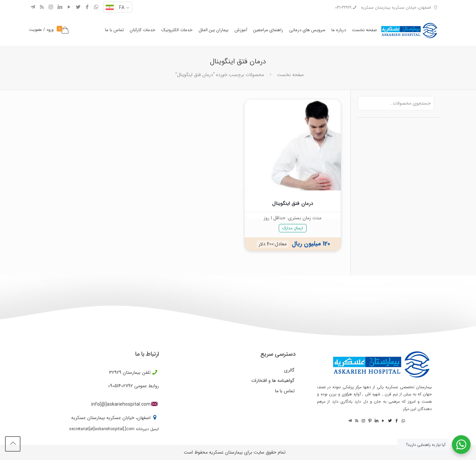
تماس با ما (285, 391)
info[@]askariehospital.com (121, 404)
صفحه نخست (290, 75)
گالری (289, 370)
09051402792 (120, 386)
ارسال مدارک (293, 228)
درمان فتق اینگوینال (293, 204)
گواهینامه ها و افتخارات (273, 381)
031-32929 (343, 8)
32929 (115, 372)
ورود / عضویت (41, 30)
